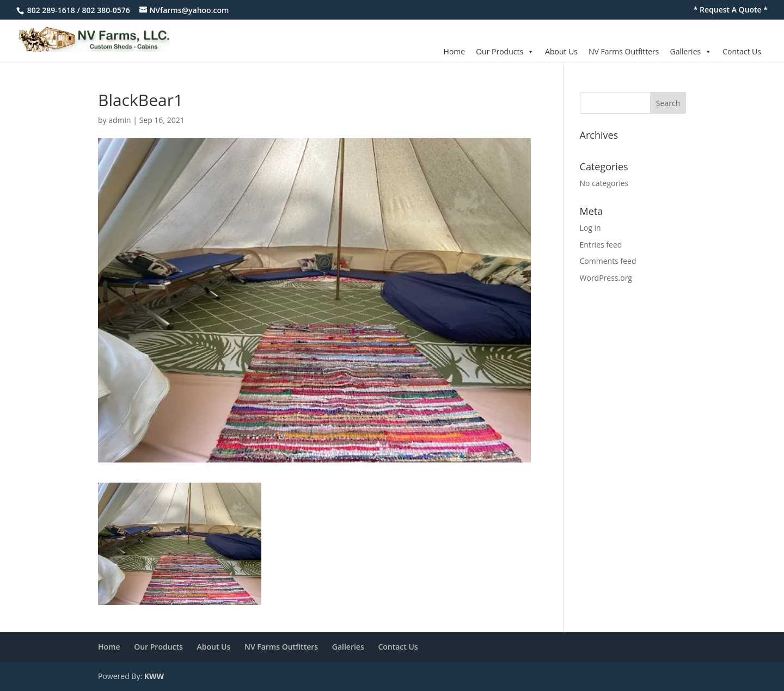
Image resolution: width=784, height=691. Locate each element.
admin (120, 120)
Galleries (691, 51)
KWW (154, 676)
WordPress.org (606, 278)
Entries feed (601, 245)
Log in (590, 228)
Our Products (505, 51)
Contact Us (742, 51)
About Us (561, 51)
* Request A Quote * (731, 10)
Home (455, 51)
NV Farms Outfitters (624, 51)
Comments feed (608, 261)
